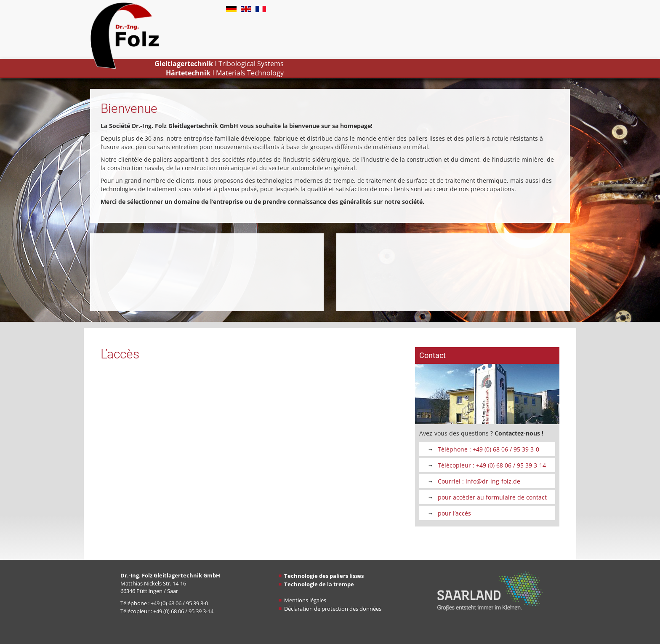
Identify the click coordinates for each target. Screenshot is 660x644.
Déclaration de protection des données (333, 609)
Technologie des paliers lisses (324, 576)
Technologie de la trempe (319, 584)
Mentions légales (305, 600)
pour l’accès (454, 513)
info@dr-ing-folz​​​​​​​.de (493, 481)
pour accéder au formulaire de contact (492, 497)
